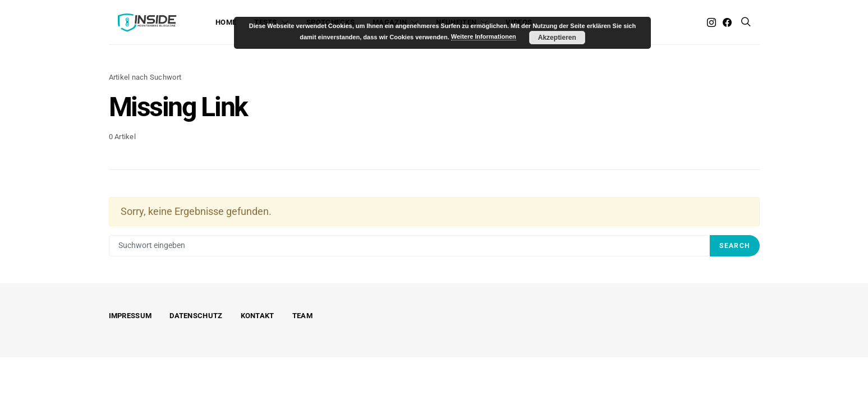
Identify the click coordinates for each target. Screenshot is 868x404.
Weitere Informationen (484, 36)
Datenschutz (196, 316)
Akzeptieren (557, 38)
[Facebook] (727, 22)
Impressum (130, 316)
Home (226, 22)
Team (302, 316)
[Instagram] (711, 22)
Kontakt (258, 316)
